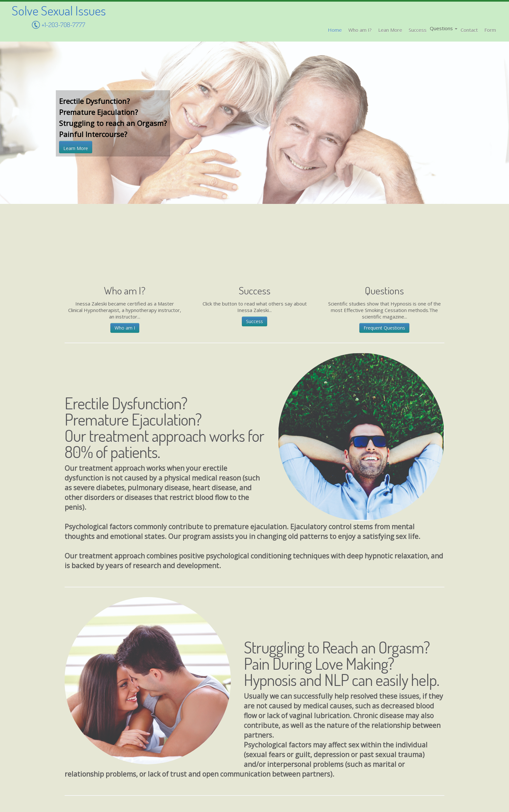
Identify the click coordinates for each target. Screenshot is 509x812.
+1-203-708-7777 (59, 25)
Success (418, 30)
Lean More (390, 30)
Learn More (76, 148)
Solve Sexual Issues (59, 10)
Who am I (125, 328)
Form (490, 30)
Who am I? (360, 30)
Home (335, 30)
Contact (469, 30)
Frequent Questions (384, 328)
